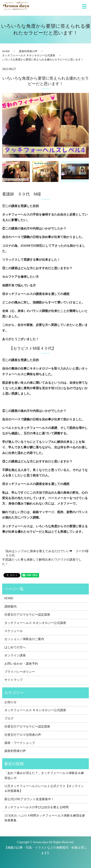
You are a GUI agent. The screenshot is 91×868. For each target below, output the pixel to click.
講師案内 (10, 607)
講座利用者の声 (28, 51)
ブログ (9, 718)
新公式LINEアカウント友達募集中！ (29, 799)
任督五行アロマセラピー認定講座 (27, 615)
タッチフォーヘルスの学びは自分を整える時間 (36, 807)
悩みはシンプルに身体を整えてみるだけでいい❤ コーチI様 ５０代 (47, 553)
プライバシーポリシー (20, 672)
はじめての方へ (15, 647)
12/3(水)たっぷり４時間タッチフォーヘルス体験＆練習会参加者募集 (45, 818)
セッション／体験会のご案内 (24, 639)
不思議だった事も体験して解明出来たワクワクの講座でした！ (42, 562)
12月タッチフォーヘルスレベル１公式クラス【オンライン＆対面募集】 (44, 788)
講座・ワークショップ (20, 743)
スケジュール (14, 631)
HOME (6, 51)
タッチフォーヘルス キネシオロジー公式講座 (29, 55)
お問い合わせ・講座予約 (21, 664)
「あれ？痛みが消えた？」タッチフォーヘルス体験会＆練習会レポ (44, 775)
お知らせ (10, 702)
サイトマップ (14, 680)
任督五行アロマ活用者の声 (23, 735)
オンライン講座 (15, 655)
